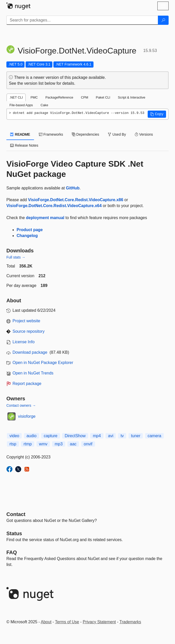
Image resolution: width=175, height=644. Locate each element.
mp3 (59, 444)
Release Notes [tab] (24, 145)
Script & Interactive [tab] (131, 97)
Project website (26, 321)
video (14, 436)
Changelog (27, 236)
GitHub (73, 188)
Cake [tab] (44, 105)
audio (32, 436)
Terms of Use (67, 622)
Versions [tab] (144, 134)
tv (122, 436)
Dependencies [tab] (85, 134)
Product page (30, 230)
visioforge (27, 416)
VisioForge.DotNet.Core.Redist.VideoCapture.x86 (76, 200)
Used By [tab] (117, 134)
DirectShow (75, 436)
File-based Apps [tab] (21, 105)
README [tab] (20, 134)
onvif (88, 444)
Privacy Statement (99, 622)
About (46, 622)
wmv (43, 444)
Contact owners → (21, 405)
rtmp (28, 444)
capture (50, 436)
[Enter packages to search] (82, 20)
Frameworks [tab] (51, 134)
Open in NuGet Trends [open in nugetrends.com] (33, 373)
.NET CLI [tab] (16, 97)
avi (111, 436)
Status (14, 533)
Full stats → (16, 257)
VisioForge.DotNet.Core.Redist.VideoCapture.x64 (54, 206)
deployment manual (45, 218)
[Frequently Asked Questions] (12, 552)
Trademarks (130, 622)
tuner (136, 436)
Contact (16, 514)
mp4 (97, 436)
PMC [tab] (34, 97)
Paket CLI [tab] (103, 97)
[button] (157, 114)
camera (154, 436)
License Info (24, 342)
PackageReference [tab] (59, 97)
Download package (30, 352)
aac (73, 444)
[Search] (163, 20)
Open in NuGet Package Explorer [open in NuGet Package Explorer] (43, 363)
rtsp (13, 444)
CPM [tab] (85, 97)
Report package (27, 384)
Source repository (28, 331)
